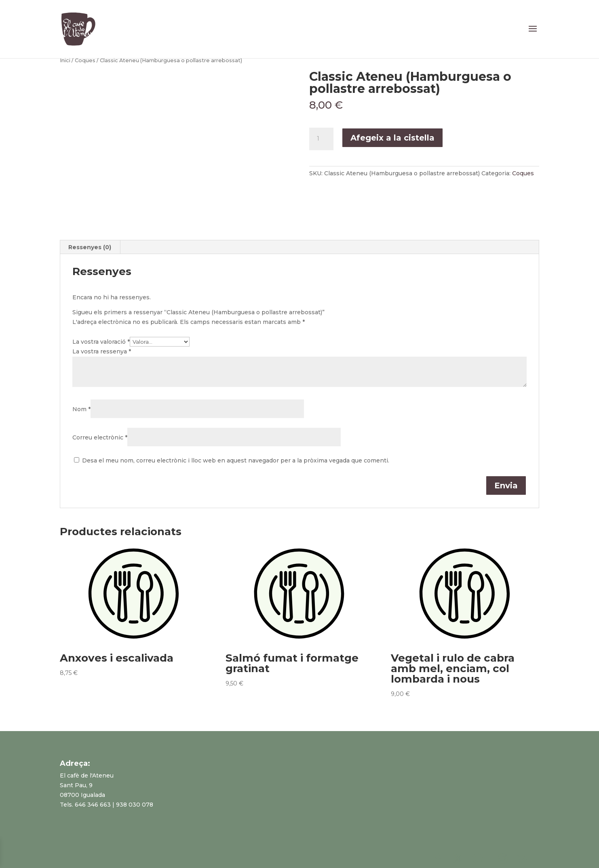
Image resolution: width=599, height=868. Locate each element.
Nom (81, 409)
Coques (85, 60)
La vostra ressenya (102, 351)
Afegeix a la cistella (392, 138)
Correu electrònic (100, 437)
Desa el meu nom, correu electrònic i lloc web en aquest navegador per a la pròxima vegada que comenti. (236, 460)
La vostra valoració (101, 342)
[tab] (90, 247)
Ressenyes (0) (90, 247)
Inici (65, 60)
